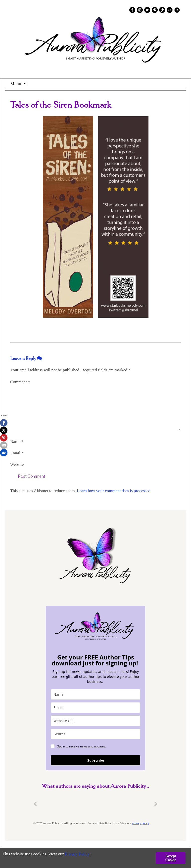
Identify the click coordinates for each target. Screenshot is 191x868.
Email (17, 453)
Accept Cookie (170, 858)
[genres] (95, 734)
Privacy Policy (77, 854)
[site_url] (95, 721)
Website (17, 464)
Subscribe (96, 760)
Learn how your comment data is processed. (114, 491)
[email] (95, 708)
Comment (20, 382)
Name (17, 442)
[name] (95, 694)
